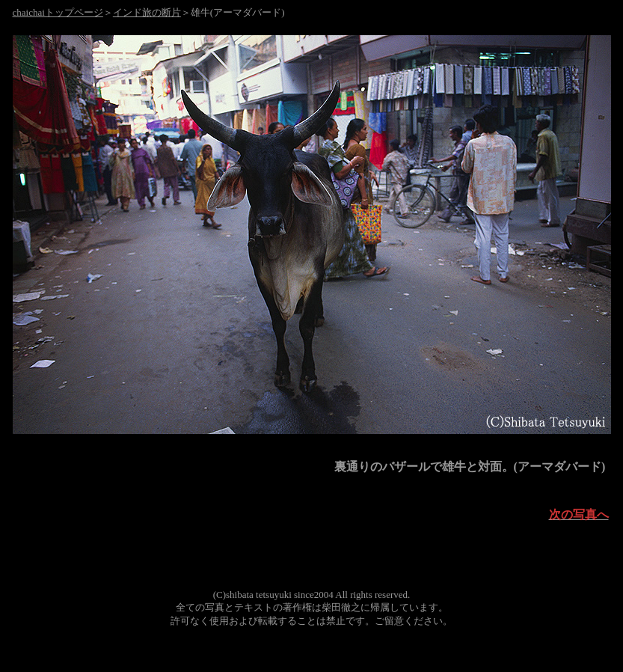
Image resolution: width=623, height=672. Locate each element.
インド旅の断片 (147, 12)
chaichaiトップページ (58, 12)
